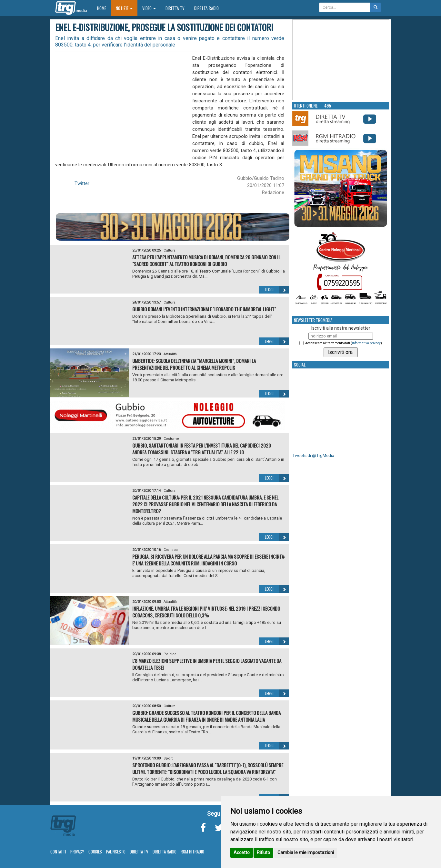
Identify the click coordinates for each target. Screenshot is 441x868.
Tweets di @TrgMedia (313, 455)
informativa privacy (366, 343)
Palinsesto (116, 852)
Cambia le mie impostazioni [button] (306, 852)
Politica (170, 654)
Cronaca (171, 550)
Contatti (58, 852)
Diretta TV (175, 8)
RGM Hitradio (192, 852)
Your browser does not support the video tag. (341, 60)
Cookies (95, 852)
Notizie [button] (124, 8)
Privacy (77, 852)
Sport (168, 758)
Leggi (277, 290)
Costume (171, 439)
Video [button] (149, 8)
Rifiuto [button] (263, 852)
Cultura (170, 250)
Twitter (82, 183)
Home (104, 8)
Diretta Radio (206, 8)
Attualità (170, 354)
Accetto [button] (242, 852)
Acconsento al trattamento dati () (344, 343)
